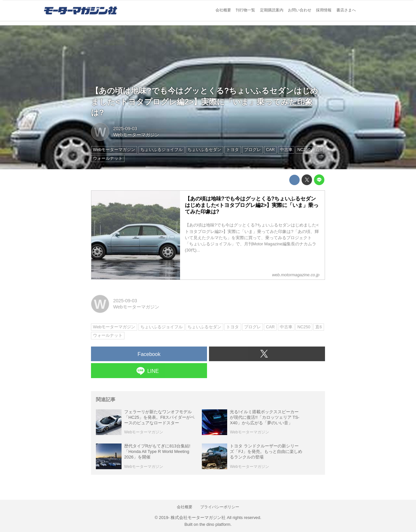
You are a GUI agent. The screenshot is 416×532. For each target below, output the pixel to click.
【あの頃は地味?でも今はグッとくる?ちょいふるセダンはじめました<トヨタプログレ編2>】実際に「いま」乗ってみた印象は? (205, 102)
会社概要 (223, 10)
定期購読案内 (272, 10)
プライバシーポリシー (220, 507)
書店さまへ (346, 10)
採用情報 (324, 10)
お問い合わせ (300, 10)
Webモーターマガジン (136, 135)
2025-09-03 (125, 129)
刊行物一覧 (245, 10)
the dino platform (215, 524)
